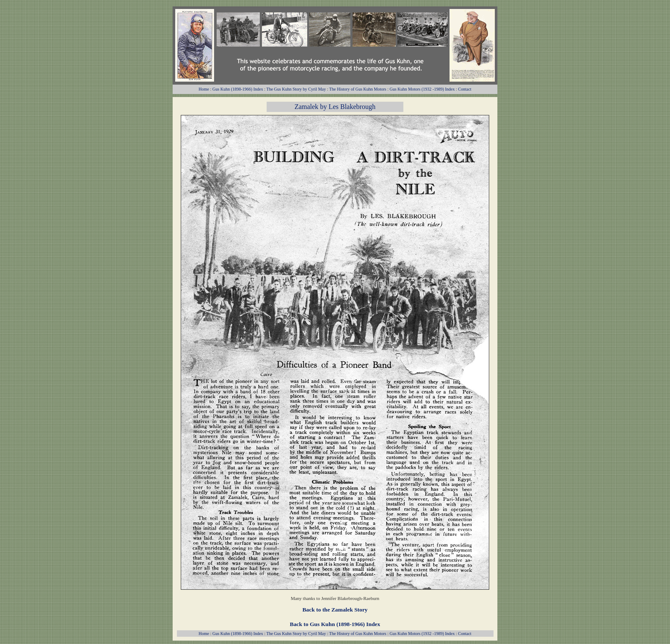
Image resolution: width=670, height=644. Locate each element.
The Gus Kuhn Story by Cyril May (296, 89)
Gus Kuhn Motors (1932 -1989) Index (422, 89)
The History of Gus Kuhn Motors (358, 89)
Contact (465, 89)
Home (204, 89)
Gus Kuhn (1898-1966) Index (238, 89)
